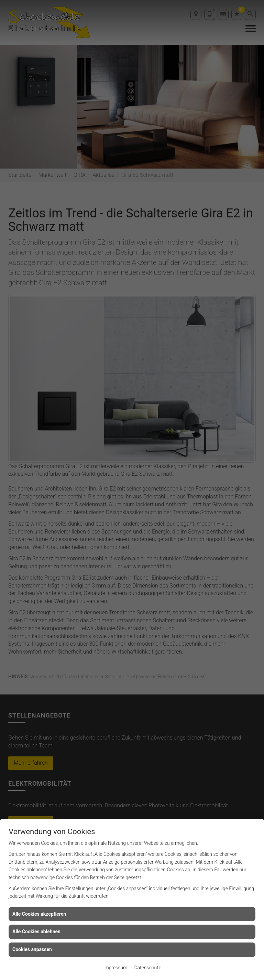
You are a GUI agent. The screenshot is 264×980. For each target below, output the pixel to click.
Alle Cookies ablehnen (36, 931)
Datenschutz (147, 968)
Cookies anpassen (32, 949)
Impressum (115, 968)
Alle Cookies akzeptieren (39, 914)
